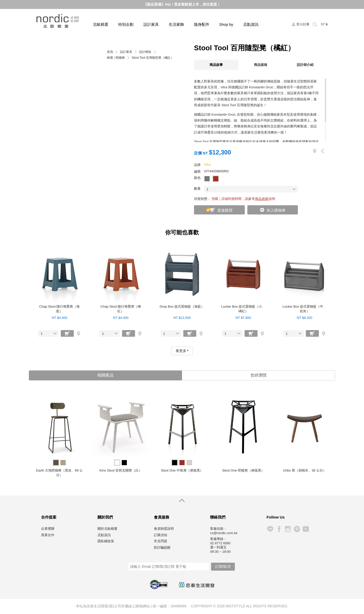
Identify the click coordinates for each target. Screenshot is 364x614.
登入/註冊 (303, 24)
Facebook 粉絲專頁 (279, 529)
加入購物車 (276, 210)
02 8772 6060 (220, 543)
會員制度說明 (164, 529)
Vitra (207, 165)
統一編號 (160, 606)
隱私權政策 (106, 542)
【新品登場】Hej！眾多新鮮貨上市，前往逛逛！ (182, 4)
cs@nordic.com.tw (224, 533)
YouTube (306, 529)
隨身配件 (202, 24)
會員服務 (162, 518)
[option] (59, 437)
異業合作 (48, 535)
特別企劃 (126, 24)
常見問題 (161, 542)
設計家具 (151, 24)
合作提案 (49, 518)
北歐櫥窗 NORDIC (58, 21)
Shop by (226, 24)
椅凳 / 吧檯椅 (116, 58)
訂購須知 (161, 535)
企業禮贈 (48, 529)
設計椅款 (145, 52)
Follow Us (276, 518)
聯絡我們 (218, 518)
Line (270, 529)
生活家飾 (176, 24)
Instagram (288, 529)
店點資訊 (251, 24)
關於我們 (105, 518)
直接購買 (225, 210)
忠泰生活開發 (197, 585)
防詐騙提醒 (162, 548)
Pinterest (297, 529)
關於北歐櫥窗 (107, 529)
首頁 (110, 52)
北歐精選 (101, 24)
